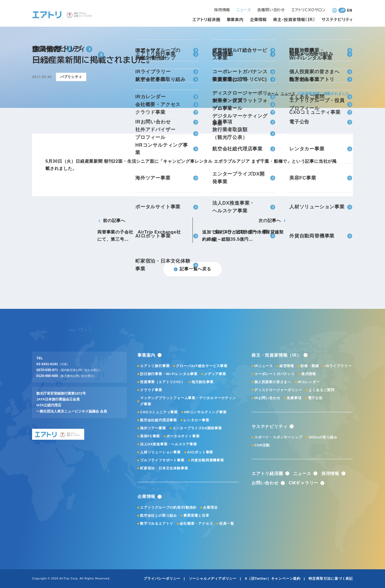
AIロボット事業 (200, 452)
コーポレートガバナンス (275, 374)
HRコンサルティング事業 (205, 412)
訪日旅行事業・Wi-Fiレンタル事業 (169, 374)
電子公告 (315, 398)
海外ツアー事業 (153, 428)
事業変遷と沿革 (196, 515)
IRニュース (264, 366)
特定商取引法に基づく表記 (331, 579)
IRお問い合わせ (267, 398)
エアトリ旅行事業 (155, 366)
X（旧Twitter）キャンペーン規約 (273, 579)
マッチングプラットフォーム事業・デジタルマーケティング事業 (188, 401)
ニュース (288, 94)
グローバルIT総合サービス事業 (202, 366)
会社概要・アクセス (196, 523)
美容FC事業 (150, 436)
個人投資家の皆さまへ (273, 382)
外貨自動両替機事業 (207, 460)
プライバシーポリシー (162, 579)
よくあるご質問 (322, 390)
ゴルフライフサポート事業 (162, 460)
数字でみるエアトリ (157, 523)
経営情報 (287, 366)
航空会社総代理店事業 (159, 420)
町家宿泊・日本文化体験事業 (164, 468)
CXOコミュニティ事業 (159, 412)
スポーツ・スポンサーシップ (278, 437)
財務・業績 (310, 366)
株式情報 (309, 374)
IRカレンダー (309, 382)
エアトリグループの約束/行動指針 (168, 507)
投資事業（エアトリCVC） (163, 382)
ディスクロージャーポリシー (278, 390)
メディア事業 (215, 374)
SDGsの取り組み (323, 437)
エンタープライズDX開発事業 (197, 428)
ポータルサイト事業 (183, 436)
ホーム (273, 94)
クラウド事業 (151, 390)
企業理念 (210, 507)
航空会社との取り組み (159, 515)
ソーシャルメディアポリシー (213, 579)
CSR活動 (262, 445)
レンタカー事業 (196, 420)
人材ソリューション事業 (160, 452)
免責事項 (294, 398)
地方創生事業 (203, 382)
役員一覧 (227, 523)
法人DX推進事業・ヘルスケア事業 (169, 444)
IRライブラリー (338, 366)
